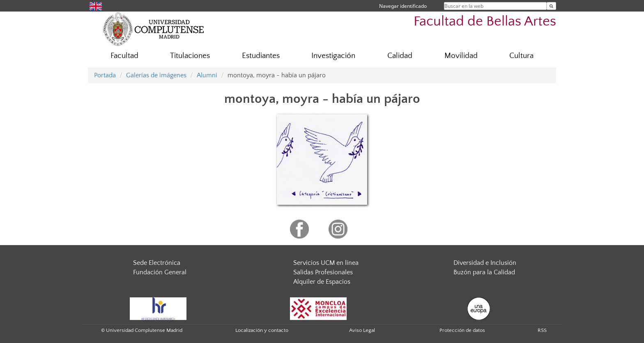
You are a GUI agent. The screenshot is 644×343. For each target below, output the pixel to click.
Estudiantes (261, 56)
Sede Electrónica (157, 263)
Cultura (521, 56)
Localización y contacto (262, 330)
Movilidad (461, 56)
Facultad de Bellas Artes (485, 22)
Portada (105, 75)
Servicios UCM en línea (326, 263)
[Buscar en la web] (551, 6)
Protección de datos (462, 330)
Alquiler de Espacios (322, 282)
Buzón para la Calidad (484, 272)
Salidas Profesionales (323, 272)
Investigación (333, 56)
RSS (542, 330)
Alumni (207, 75)
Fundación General (160, 272)
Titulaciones (190, 56)
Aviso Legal (362, 330)
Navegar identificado (403, 6)
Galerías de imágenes (156, 75)
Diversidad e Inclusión (485, 263)
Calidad (400, 56)
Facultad (124, 56)
